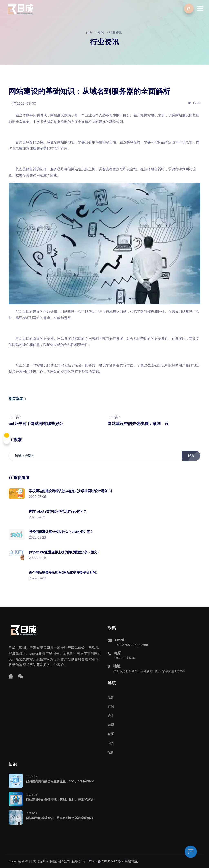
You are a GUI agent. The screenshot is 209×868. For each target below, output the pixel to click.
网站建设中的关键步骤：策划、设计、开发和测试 (60, 799)
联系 (111, 734)
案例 (111, 706)
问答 (111, 743)
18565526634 (124, 658)
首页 (89, 32)
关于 (111, 715)
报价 (111, 752)
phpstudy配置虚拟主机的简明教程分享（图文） (65, 552)
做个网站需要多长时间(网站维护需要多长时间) (63, 572)
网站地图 (131, 861)
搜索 (193, 455)
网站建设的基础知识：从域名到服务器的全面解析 (60, 818)
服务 (111, 697)
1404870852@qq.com (131, 645)
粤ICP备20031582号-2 (106, 861)
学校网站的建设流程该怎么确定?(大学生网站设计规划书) (71, 491)
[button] (200, 9)
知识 (101, 32)
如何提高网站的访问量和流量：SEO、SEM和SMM (60, 781)
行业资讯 (116, 32)
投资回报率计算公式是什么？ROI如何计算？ (61, 532)
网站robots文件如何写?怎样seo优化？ (58, 511)
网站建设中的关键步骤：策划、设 (138, 424)
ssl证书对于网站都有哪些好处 (36, 424)
